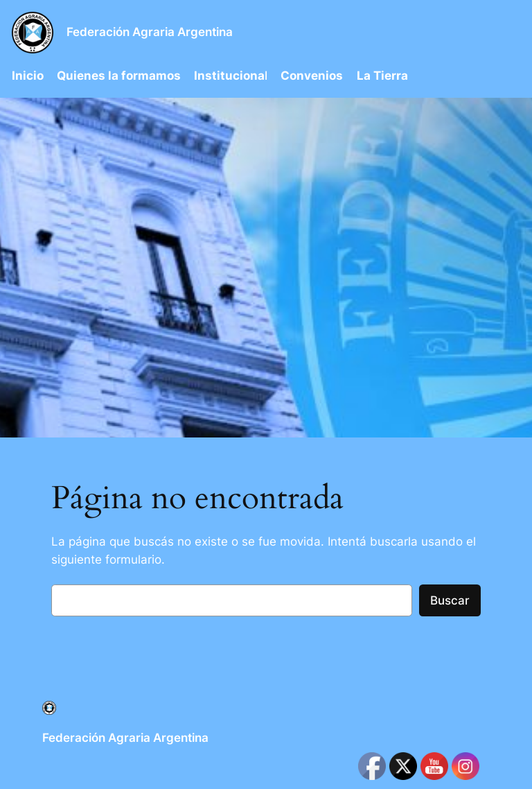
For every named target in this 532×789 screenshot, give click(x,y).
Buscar (450, 600)
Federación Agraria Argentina (150, 32)
